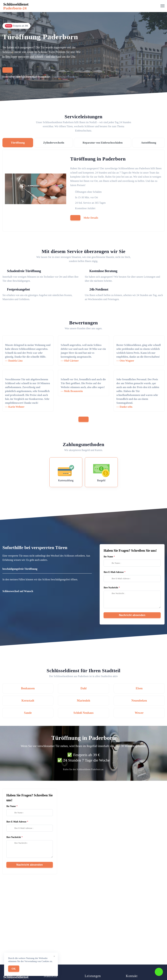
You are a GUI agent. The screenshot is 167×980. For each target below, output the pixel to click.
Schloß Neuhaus (83, 713)
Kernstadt (28, 701)
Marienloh (83, 701)
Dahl (83, 688)
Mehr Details (91, 218)
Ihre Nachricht (111, 588)
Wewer (139, 713)
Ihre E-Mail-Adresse (114, 572)
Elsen (139, 688)
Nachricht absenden (132, 615)
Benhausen (28, 688)
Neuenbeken (139, 701)
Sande (28, 713)
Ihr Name (108, 557)
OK (14, 969)
